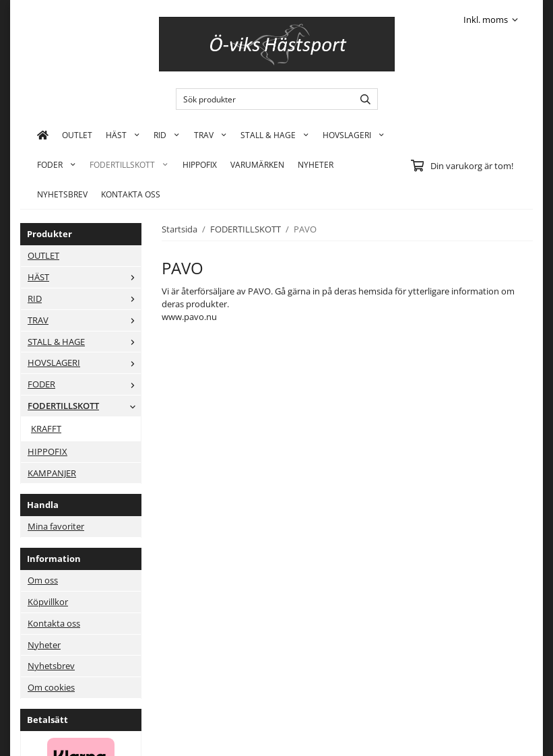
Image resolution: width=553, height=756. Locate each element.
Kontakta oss (54, 623)
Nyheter (316, 164)
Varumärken (257, 164)
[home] (43, 135)
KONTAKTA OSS (131, 194)
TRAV (210, 135)
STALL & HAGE (275, 135)
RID (167, 135)
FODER (57, 164)
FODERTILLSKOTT (129, 164)
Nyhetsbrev (62, 194)
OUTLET (77, 135)
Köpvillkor (48, 602)
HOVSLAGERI (354, 135)
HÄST (123, 135)
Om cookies (51, 687)
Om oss (43, 580)
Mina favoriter (56, 526)
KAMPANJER (52, 473)
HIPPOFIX (200, 164)
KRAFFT (46, 429)
